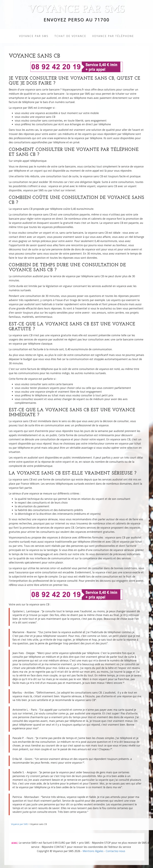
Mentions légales (93, 851)
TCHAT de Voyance (70, 36)
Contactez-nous (115, 851)
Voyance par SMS (76, 10)
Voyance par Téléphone (113, 36)
